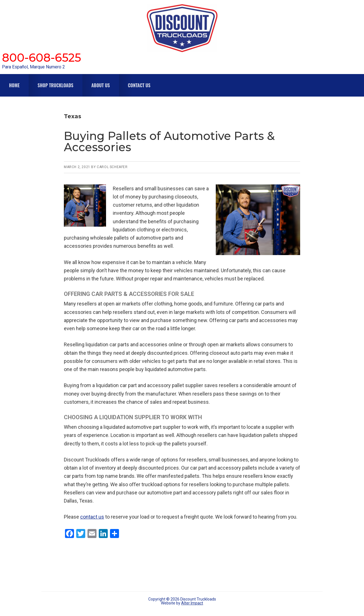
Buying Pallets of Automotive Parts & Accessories (169, 141)
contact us (92, 517)
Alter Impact (192, 603)
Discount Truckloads (182, 28)
